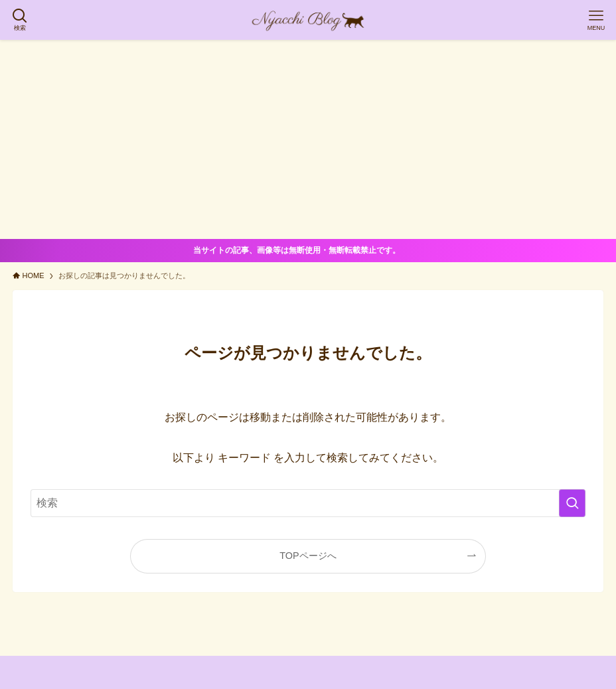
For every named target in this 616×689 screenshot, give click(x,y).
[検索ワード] (308, 503)
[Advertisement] (308, 139)
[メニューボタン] (596, 20)
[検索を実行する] (572, 503)
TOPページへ (308, 556)
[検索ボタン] (20, 20)
